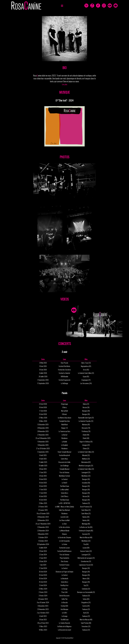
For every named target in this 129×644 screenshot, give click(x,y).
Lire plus (65, 84)
